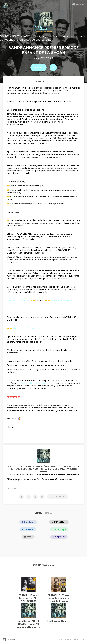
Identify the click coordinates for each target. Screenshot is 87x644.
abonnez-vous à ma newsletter (28, 328)
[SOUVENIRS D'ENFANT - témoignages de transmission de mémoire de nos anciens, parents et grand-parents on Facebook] (21, 497)
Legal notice (79, 639)
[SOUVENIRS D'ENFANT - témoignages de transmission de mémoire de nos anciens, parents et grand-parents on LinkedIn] (42, 497)
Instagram (24, 383)
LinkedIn (45, 383)
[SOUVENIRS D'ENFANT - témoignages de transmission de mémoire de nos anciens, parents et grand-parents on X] (28, 497)
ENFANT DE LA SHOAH (18, 300)
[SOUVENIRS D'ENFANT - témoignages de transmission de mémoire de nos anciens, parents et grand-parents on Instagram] (35, 497)
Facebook (35, 383)
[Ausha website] (78, 5)
